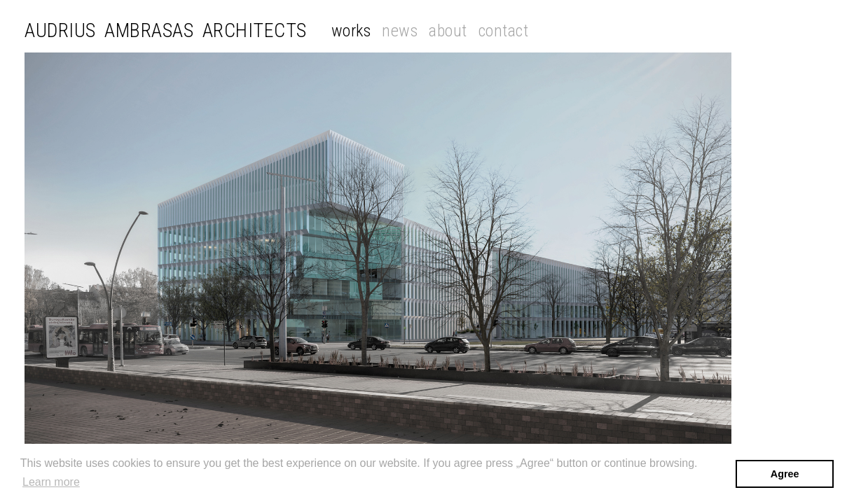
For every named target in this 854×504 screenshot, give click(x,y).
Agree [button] (785, 474)
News (400, 31)
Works (351, 31)
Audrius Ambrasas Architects (166, 31)
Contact (504, 31)
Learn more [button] (51, 482)
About (448, 31)
